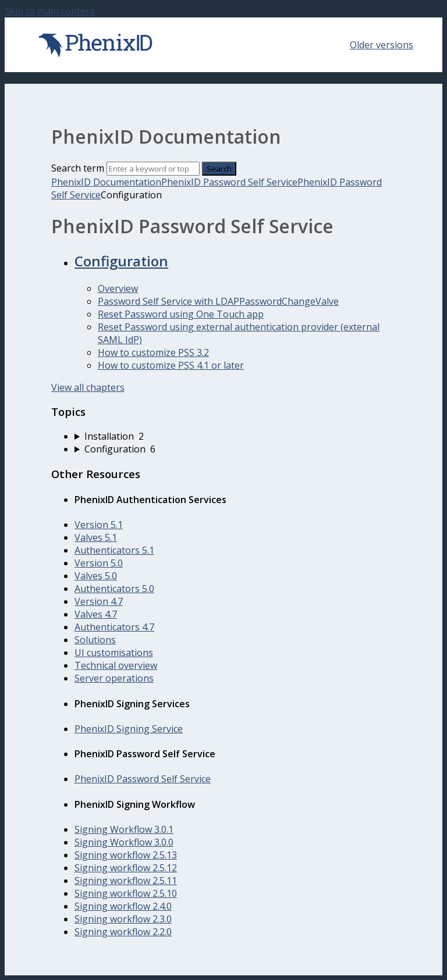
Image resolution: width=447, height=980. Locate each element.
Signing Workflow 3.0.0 (124, 842)
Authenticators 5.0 (114, 589)
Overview (118, 288)
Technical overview (116, 665)
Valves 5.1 (96, 537)
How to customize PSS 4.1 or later (171, 365)
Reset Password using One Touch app (181, 314)
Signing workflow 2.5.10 (126, 893)
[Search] (153, 169)
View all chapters (88, 387)
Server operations (114, 678)
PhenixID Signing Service (129, 729)
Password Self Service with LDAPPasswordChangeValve (218, 301)
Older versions (382, 45)
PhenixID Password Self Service (229, 182)
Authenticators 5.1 (114, 550)
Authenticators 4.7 (114, 627)
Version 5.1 (99, 525)
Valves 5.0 (96, 576)
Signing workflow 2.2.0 (123, 932)
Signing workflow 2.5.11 (126, 881)
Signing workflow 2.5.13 (126, 855)
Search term (78, 168)
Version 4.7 (99, 601)
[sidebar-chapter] (235, 436)
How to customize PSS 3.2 (153, 352)
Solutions (95, 640)
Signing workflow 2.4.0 (123, 906)
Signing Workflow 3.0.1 (124, 829)
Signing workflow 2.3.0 (123, 919)
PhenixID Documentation (106, 182)
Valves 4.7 (96, 614)
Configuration (121, 261)
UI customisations (114, 653)
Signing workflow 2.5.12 (126, 868)
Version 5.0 (99, 563)
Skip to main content (50, 11)
